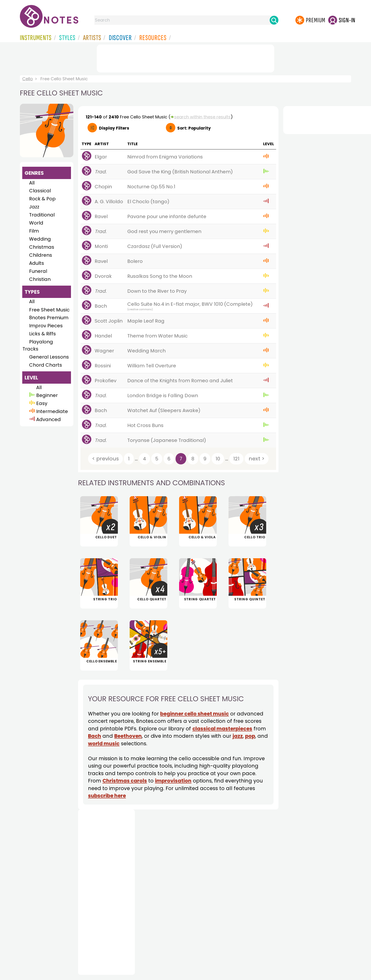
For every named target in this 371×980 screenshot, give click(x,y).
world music (104, 744)
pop (250, 736)
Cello (28, 79)
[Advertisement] (185, 58)
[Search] (274, 20)
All (32, 183)
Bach (95, 736)
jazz (238, 736)
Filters (114, 128)
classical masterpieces (222, 729)
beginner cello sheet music (194, 714)
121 (236, 459)
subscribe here (107, 796)
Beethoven (128, 736)
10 (218, 459)
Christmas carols (125, 781)
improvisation (173, 781)
